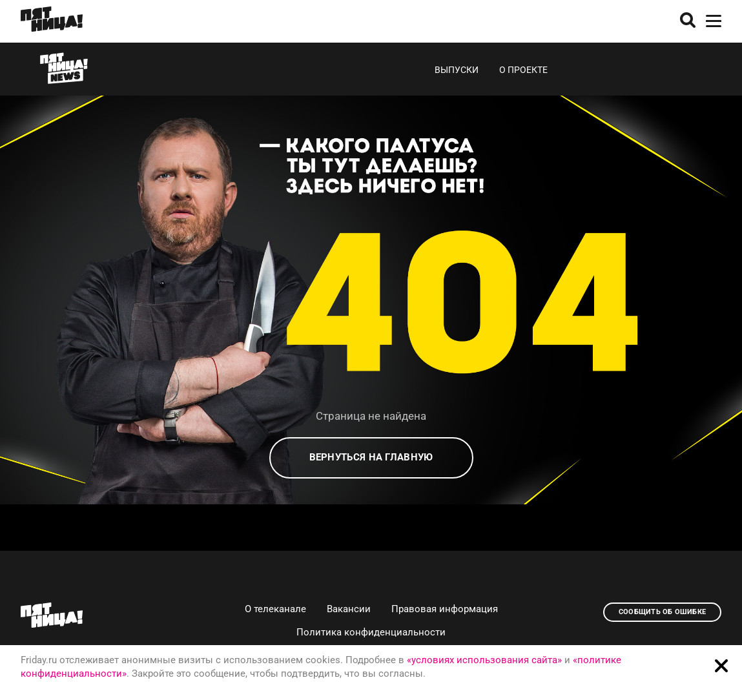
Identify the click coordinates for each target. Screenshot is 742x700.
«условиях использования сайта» (484, 660)
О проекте (523, 70)
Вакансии (349, 609)
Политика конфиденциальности (371, 632)
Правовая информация (445, 609)
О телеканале (275, 609)
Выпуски (457, 70)
